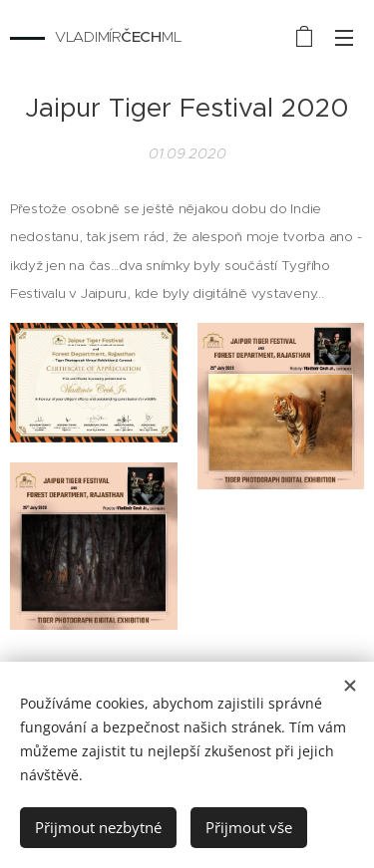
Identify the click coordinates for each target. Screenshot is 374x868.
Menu (344, 38)
